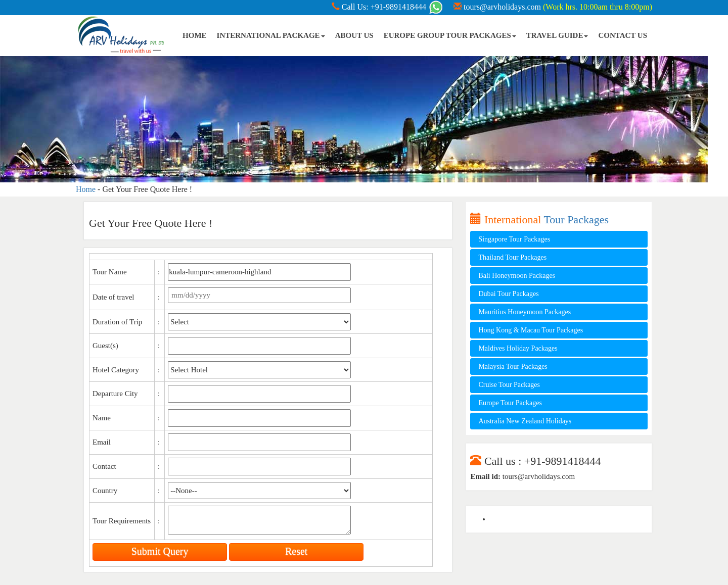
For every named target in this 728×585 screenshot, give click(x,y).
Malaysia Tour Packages (513, 367)
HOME (195, 35)
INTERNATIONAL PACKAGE (271, 35)
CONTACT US (623, 35)
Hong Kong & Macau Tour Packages (531, 330)
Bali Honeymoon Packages (517, 276)
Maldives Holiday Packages (518, 348)
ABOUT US (354, 35)
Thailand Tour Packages (512, 257)
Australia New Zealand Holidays (525, 421)
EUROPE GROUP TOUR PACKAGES (450, 35)
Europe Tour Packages (510, 403)
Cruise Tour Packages (509, 385)
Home (86, 189)
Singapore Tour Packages (514, 239)
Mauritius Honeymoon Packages (525, 312)
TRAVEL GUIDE (557, 35)
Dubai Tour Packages (508, 294)
